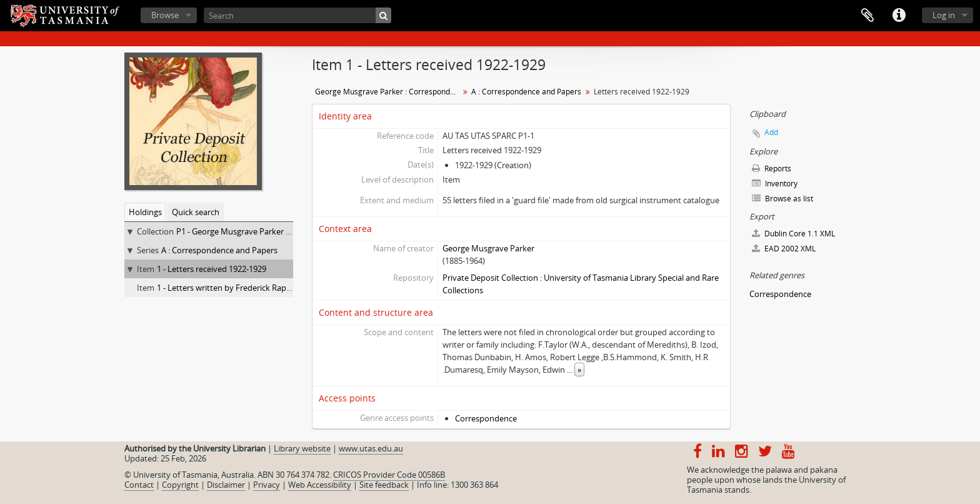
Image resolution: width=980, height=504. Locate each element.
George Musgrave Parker (488, 248)
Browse (165, 15)
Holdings (145, 212)
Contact (139, 485)
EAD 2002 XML (784, 249)
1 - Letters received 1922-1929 (212, 269)
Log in (944, 15)
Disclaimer (226, 485)
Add (771, 132)
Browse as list (782, 199)
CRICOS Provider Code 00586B (389, 475)
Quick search (196, 212)
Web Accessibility (320, 485)
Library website (302, 448)
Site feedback (384, 485)
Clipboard (867, 16)
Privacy (267, 485)
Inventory (775, 184)
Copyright (180, 485)
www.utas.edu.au (371, 448)
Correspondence (486, 418)
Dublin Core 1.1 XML (793, 234)
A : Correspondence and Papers (219, 250)
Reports (772, 169)
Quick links (899, 16)
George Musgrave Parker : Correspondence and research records (388, 92)
